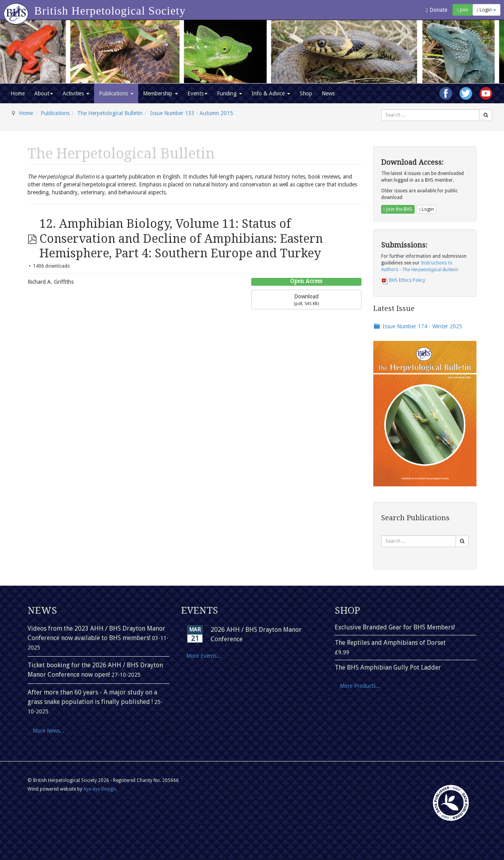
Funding (230, 93)
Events (197, 93)
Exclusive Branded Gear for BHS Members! (395, 627)
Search (381, 109)
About (44, 93)
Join (462, 10)
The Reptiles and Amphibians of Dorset (390, 643)
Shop (306, 93)
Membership (160, 93)
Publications (116, 93)
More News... (49, 731)
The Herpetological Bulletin (110, 113)
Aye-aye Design (100, 789)
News (328, 93)
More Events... (204, 656)
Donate (437, 10)
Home (18, 93)
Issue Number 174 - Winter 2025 (422, 326)
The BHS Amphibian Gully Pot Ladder (388, 667)
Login (486, 10)
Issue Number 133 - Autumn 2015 (192, 113)
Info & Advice (271, 93)
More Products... (360, 686)
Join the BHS (398, 209)
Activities (76, 93)
